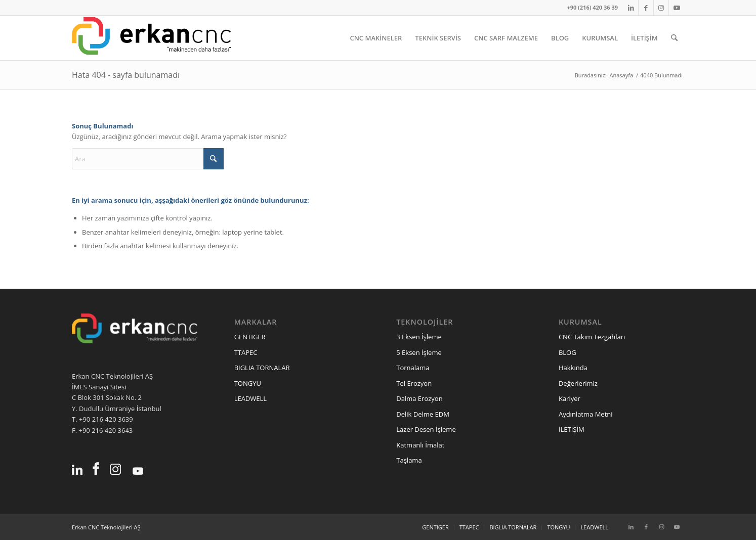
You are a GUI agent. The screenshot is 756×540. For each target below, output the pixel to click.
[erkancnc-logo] (151, 38)
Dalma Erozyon (419, 398)
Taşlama (409, 460)
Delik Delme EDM (423, 414)
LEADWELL (250, 398)
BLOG (568, 352)
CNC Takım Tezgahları (592, 337)
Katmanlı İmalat (420, 445)
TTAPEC (246, 352)
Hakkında (573, 368)
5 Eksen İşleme (419, 352)
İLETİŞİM (572, 429)
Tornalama (413, 368)
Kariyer (570, 398)
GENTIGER (250, 337)
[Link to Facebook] (646, 8)
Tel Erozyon (414, 383)
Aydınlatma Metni (586, 414)
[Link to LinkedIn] (631, 8)
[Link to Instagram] (661, 8)
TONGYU (248, 383)
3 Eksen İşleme (419, 337)
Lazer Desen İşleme (426, 429)
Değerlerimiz (578, 383)
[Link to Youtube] (677, 8)
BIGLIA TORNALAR (262, 368)
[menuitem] (376, 38)
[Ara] (674, 38)
